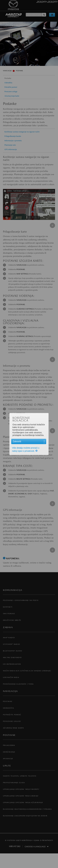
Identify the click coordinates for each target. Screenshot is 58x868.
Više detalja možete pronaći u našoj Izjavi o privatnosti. (26, 449)
